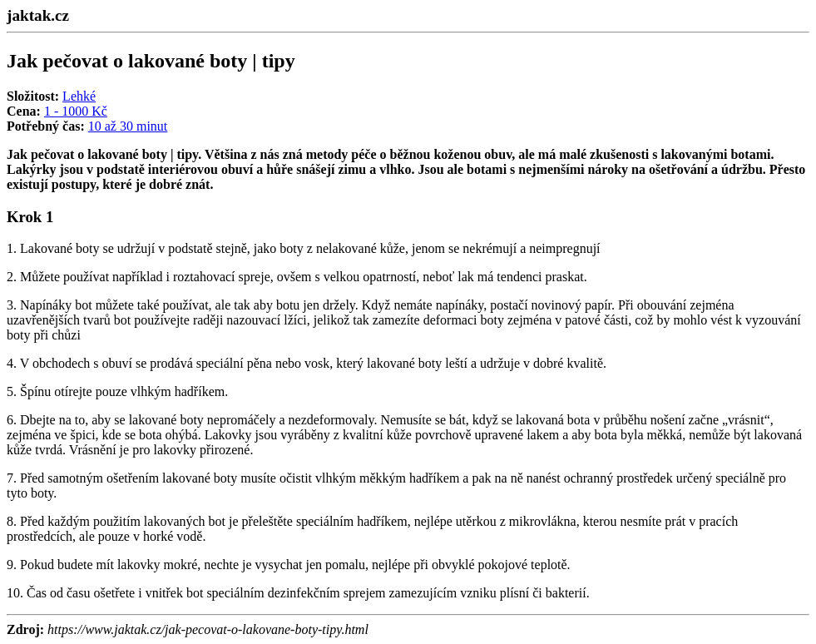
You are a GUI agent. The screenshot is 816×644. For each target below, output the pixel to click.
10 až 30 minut (128, 126)
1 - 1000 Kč (76, 111)
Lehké (79, 96)
